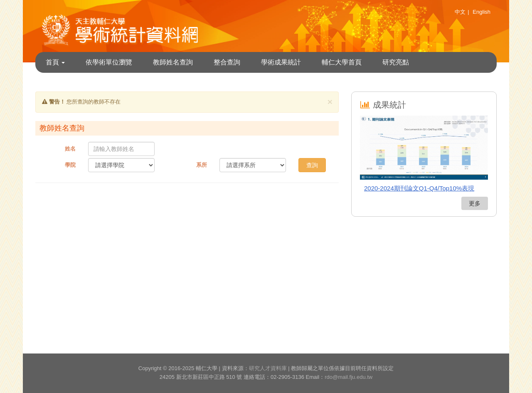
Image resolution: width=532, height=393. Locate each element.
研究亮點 (396, 62)
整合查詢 (227, 62)
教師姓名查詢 (173, 62)
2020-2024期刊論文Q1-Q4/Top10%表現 (419, 188)
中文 (460, 12)
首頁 (55, 62)
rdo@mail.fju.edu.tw (349, 377)
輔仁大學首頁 (342, 62)
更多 (475, 203)
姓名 (70, 149)
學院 (70, 165)
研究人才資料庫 (268, 368)
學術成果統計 (281, 62)
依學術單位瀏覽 (109, 62)
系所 (202, 165)
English (482, 12)
